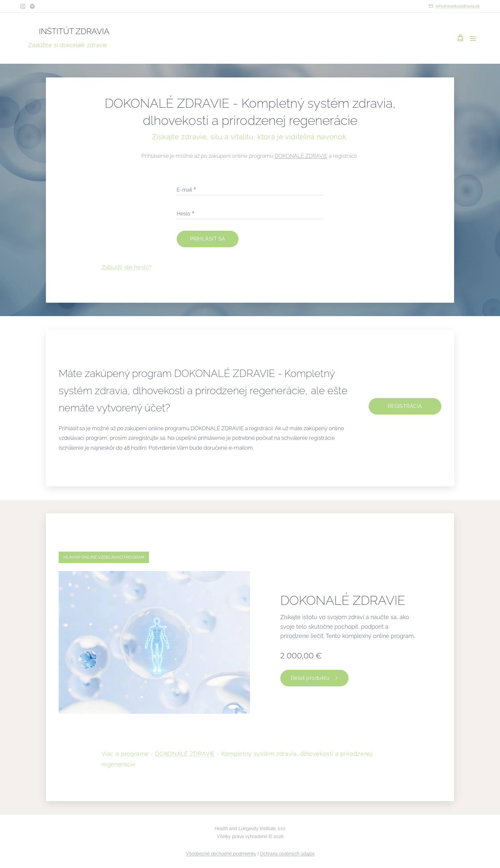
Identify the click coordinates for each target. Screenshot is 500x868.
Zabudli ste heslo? (127, 267)
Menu (473, 39)
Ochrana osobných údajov (287, 854)
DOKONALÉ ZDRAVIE (301, 156)
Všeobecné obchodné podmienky (221, 854)
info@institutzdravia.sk (458, 6)
